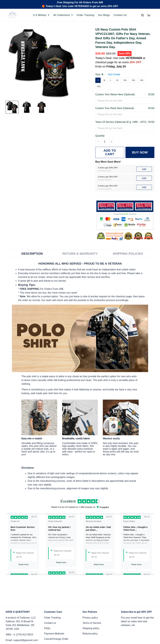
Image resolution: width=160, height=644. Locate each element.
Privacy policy (90, 591)
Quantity (100, 136)
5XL (99, 87)
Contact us (50, 597)
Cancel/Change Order (56, 613)
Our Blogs (104, 15)
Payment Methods (54, 607)
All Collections (63, 15)
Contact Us (120, 15)
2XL (125, 80)
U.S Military (41, 15)
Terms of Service (92, 597)
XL (117, 80)
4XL (142, 80)
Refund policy (90, 607)
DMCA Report (118, 630)
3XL (134, 80)
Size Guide (114, 74)
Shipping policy (91, 602)
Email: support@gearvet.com (22, 614)
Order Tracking (85, 15)
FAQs (47, 602)
